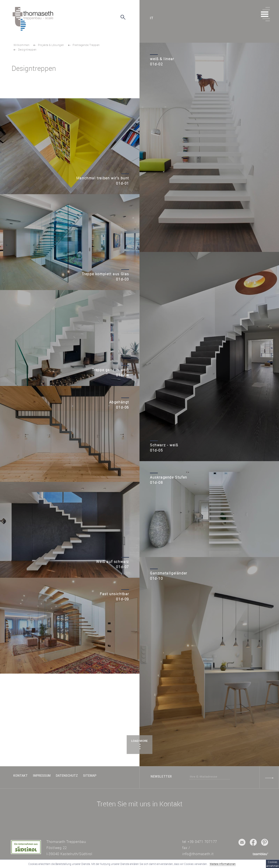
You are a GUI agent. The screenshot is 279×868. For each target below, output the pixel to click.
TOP (17, 756)
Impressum (42, 776)
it (152, 18)
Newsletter (161, 776)
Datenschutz (67, 776)
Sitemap (90, 776)
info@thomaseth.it (198, 854)
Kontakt (20, 776)
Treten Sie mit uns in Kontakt (140, 804)
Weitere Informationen (223, 864)
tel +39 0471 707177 (200, 842)
